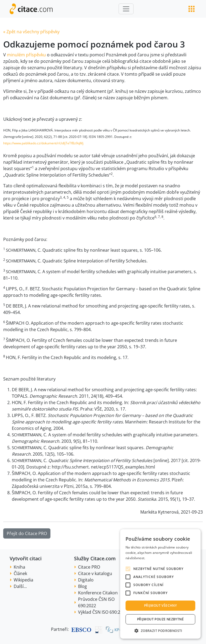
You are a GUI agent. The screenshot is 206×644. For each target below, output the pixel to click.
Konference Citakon (98, 593)
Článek (20, 573)
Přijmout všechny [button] (160, 605)
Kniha (19, 567)
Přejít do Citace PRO (27, 533)
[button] (160, 631)
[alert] (160, 584)
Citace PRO (89, 567)
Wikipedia (23, 580)
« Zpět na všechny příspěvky (31, 32)
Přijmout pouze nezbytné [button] (160, 619)
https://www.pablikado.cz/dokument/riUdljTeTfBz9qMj (43, 143)
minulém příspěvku (26, 55)
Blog (82, 586)
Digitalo (86, 580)
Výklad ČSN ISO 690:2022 (103, 612)
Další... (20, 586)
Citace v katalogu (95, 573)
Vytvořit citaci (26, 558)
